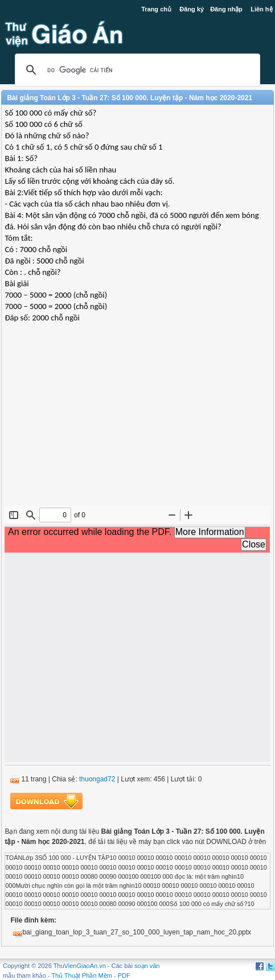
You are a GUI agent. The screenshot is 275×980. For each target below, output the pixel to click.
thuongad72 (97, 779)
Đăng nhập (226, 9)
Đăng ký (192, 9)
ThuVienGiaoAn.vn (80, 966)
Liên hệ (261, 9)
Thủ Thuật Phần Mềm (82, 975)
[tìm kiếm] (136, 70)
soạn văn (147, 966)
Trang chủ (156, 9)
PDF (124, 975)
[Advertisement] (138, 423)
